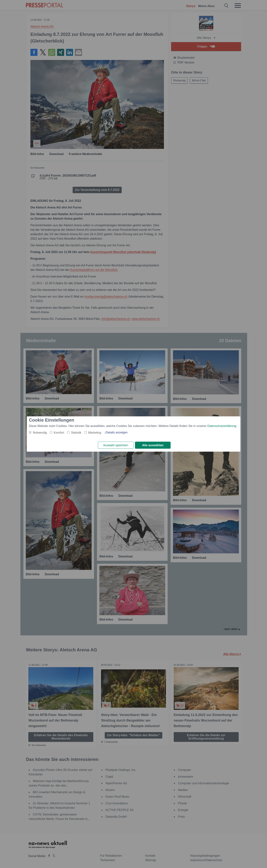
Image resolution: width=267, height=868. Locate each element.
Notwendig (40, 432)
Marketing (95, 432)
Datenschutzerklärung (222, 426)
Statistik (76, 432)
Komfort (59, 432)
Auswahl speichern (116, 445)
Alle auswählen (153, 445)
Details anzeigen (117, 432)
